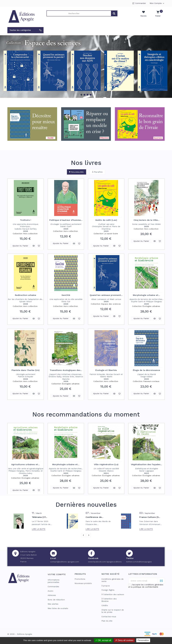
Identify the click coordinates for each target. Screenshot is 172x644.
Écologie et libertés (106, 370)
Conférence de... (95, 517)
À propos (106, 586)
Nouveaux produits (83, 583)
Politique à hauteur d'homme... (66, 220)
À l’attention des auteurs (113, 594)
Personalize (143, 640)
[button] (25, 30)
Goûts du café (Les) (106, 220)
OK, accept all (103, 640)
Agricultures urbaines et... (26, 464)
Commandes (53, 586)
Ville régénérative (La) (106, 464)
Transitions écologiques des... (66, 370)
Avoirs (50, 591)
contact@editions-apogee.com (65, 562)
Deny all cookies (124, 640)
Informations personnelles (54, 581)
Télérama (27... (40, 517)
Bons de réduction (56, 600)
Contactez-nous (109, 617)
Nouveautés (77, 172)
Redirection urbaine (26, 295)
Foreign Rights (108, 590)
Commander (141, 3)
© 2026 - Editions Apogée (20, 634)
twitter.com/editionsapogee (139, 562)
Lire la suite (39, 529)
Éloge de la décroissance (146, 370)
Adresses (52, 595)
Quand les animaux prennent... (106, 295)
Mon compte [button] (157, 3)
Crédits (105, 605)
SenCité (66, 295)
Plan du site (107, 621)
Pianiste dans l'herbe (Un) (26, 370)
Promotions (80, 579)
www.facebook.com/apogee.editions (105, 562)
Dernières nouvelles (86, 505)
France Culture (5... (150, 517)
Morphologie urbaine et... (146, 295)
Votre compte (57, 574)
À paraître (97, 172)
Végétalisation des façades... (147, 464)
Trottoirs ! (26, 220)
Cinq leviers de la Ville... (147, 220)
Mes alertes (53, 604)
